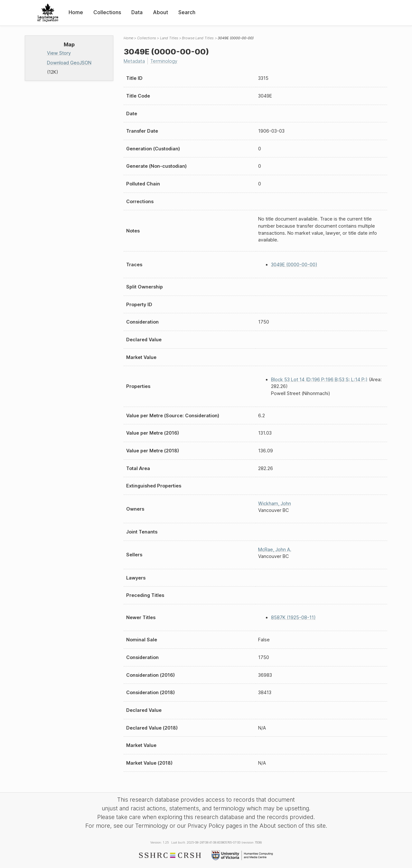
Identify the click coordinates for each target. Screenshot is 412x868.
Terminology (164, 61)
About (160, 12)
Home (76, 12)
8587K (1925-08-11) (293, 617)
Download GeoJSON (69, 63)
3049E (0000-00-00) (294, 264)
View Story (59, 53)
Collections (107, 12)
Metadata (134, 61)
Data (137, 12)
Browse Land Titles (198, 38)
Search (187, 12)
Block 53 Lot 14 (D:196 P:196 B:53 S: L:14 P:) (319, 379)
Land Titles (169, 38)
